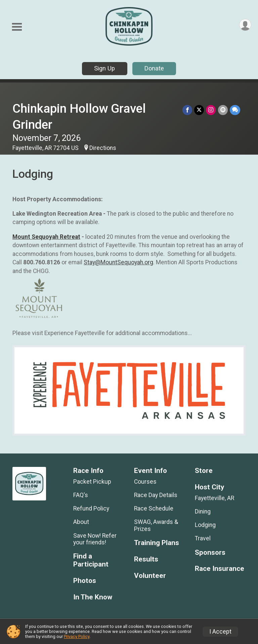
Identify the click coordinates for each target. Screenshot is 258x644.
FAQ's (81, 495)
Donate (154, 68)
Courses (145, 482)
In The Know (93, 597)
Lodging (205, 525)
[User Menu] (245, 25)
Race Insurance (220, 569)
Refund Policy (91, 508)
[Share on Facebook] (188, 110)
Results (146, 559)
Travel (203, 538)
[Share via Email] (223, 110)
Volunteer (150, 576)
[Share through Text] (235, 110)
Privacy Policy (77, 636)
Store (204, 471)
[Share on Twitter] (199, 110)
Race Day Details (156, 495)
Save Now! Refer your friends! (95, 539)
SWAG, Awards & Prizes (156, 525)
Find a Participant (91, 560)
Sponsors (210, 553)
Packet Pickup (92, 482)
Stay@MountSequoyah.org (118, 262)
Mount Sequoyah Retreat (46, 237)
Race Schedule (154, 508)
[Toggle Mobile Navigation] (17, 27)
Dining (203, 512)
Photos (85, 581)
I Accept (220, 632)
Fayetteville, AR (214, 498)
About (81, 522)
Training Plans (157, 543)
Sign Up (104, 68)
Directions (103, 148)
